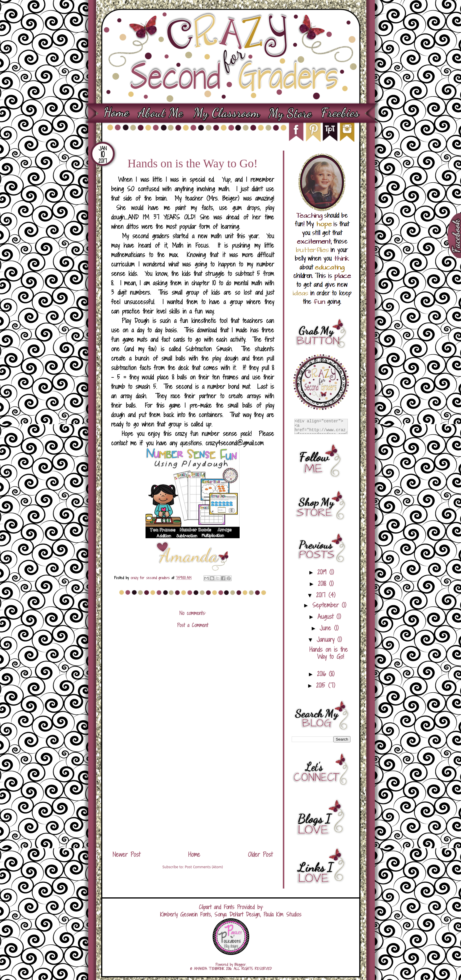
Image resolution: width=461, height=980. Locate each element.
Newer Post (126, 855)
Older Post (260, 855)
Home (194, 855)
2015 (322, 685)
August (327, 617)
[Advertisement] (193, 802)
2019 (323, 572)
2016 (323, 674)
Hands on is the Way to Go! (329, 653)
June (327, 628)
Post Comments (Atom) (204, 867)
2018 (323, 584)
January (327, 640)
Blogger (240, 965)
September (327, 605)
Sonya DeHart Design (237, 914)
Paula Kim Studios (282, 914)
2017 (322, 595)
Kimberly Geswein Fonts (186, 914)
